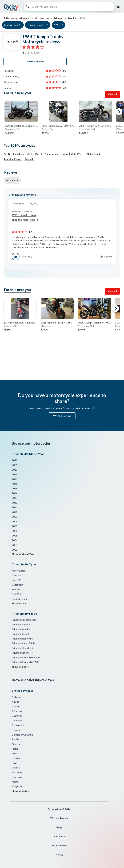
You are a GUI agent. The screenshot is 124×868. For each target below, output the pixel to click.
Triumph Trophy (36, 25)
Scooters (17, 589)
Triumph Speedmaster (24, 620)
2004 (15, 540)
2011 (15, 507)
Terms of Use (59, 845)
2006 (15, 531)
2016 (15, 484)
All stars (11, 180)
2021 (15, 465)
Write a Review (62, 416)
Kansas (16, 768)
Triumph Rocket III (22, 634)
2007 (15, 526)
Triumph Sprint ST (22, 624)
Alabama (16, 697)
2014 (15, 493)
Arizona (16, 706)
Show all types (20, 603)
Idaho (15, 749)
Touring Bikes (19, 599)
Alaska (15, 702)
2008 (15, 521)
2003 (15, 545)
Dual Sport (18, 585)
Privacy (59, 854)
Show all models (21, 667)
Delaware (17, 730)
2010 (15, 512)
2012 (15, 503)
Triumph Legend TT (23, 653)
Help (59, 827)
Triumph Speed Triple (23, 643)
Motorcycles (11, 25)
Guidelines (59, 836)
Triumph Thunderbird (23, 648)
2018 (15, 474)
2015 (15, 488)
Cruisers (16, 575)
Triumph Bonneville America (27, 657)
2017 (15, 479)
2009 (15, 517)
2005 (15, 536)
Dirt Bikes (17, 594)
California (17, 716)
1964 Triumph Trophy (25, 218)
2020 (15, 470)
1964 (57, 25)
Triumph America (21, 629)
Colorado (17, 720)
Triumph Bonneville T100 (25, 662)
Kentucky (17, 772)
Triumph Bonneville (22, 639)
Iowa (15, 763)
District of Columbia (23, 735)
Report (108, 256)
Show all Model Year (23, 554)
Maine (15, 782)
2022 (15, 460)
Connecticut (19, 725)
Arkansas (17, 711)
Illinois (15, 753)
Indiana (16, 758)
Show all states (20, 791)
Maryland (17, 786)
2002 (15, 550)
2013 (15, 498)
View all (112, 94)
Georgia (16, 744)
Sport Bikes (18, 580)
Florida (15, 739)
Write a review (35, 61)
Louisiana (17, 777)
